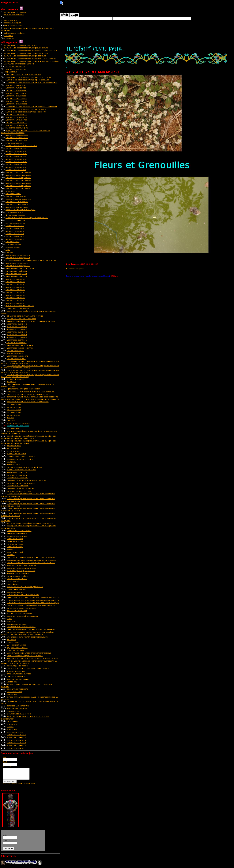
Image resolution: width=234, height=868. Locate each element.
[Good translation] (65, 15)
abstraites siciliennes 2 (16, 101)
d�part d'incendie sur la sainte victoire (25, 316)
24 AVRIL (10, 727)
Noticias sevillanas (16, 671)
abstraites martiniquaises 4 (18, 180)
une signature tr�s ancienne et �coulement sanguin (31, 557)
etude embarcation (14, 212)
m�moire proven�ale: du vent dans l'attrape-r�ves (31, 563)
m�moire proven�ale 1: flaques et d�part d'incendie (31, 321)
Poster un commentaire (75, 276)
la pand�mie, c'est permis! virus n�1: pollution (27, 109)
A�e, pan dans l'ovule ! (17, 648)
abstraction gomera (16, 359)
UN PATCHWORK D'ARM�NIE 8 (19, 714)
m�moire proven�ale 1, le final (20, 268)
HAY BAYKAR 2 (13, 694)
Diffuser (115, 276)
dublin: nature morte (16, 454)
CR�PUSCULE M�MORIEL (17, 677)
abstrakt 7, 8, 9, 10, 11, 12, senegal (21, 571)
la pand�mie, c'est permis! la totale (20, 45)
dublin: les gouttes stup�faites (21, 470)
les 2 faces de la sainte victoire (21, 627)
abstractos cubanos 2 (17, 340)
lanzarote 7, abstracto (17, 475)
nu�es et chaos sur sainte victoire (23, 595)
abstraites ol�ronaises (17, 202)
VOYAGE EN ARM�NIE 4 (16, 740)
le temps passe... (12, 247)
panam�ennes (13, 584)
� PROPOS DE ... (13, 729)
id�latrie (10, 191)
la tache (11, 555)
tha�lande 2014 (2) (15, 544)
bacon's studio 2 (14, 448)
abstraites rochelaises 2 (17, 138)
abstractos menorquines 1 (18, 266)
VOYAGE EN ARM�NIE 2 (16, 745)
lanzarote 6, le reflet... (17, 478)
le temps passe (13, 642)
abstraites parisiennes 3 (16, 85)
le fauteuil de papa (15, 650)
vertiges (11, 549)
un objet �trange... (15, 379)
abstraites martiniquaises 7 (18, 172)
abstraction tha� (15, 552)
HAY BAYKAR (12, 724)
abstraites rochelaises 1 (17, 140)
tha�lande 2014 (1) (15, 547)
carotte (9, 252)
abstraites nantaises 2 (15, 67)
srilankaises (12, 621)
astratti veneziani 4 (15, 231)
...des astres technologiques (18, 308)
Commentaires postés (75, 269)
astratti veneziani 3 (15, 234)
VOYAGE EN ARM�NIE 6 (16, 735)
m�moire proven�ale (14, 33)
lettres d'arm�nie (13, 23)
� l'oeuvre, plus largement (19, 613)
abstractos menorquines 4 (18, 255)
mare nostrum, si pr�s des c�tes (20, 210)
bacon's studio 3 (14, 446)
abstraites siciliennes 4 (16, 96)
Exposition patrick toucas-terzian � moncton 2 (28, 394)
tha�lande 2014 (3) (15, 541)
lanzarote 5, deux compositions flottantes (26, 480)
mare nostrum (11, 20)
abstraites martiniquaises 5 (18, 178)
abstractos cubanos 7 (17, 327)
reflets (10, 418)
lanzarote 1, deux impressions (20, 491)
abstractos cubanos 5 (17, 332)
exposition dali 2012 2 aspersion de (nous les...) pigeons (31, 605)
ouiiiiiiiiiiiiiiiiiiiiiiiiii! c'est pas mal (21, 456)
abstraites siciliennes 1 (16, 104)
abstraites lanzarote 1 (16, 125)
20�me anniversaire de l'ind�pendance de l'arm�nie (31, 629)
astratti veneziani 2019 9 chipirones (21, 146)
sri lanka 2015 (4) (14, 404)
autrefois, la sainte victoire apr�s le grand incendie (31, 560)
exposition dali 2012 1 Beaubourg (21, 608)
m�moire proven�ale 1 (15, 25)
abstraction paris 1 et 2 (17, 356)
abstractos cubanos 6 (17, 329)
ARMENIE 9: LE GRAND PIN (17, 709)
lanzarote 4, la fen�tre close (21, 483)
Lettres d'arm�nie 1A (15, 220)
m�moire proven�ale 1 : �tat (20, 345)
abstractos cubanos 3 (17, 337)
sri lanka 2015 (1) (14, 412)
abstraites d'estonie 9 (15, 279)
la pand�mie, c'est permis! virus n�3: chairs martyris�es (31, 83)
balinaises (11, 640)
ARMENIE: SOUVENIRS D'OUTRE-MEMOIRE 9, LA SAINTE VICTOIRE (32, 658)
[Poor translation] (74, 15)
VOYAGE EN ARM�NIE (16, 748)
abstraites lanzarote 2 (16, 123)
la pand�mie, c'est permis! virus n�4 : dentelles (27, 80)
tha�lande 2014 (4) (15, 539)
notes (9, 619)
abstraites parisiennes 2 (16, 88)
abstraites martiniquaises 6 (18, 175)
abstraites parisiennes (16, 196)
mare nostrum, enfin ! (15, 143)
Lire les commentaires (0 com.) (98, 276)
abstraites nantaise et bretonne (19, 64)
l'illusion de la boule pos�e (20, 459)
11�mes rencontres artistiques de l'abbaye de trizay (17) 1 (33, 603)
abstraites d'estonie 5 (15, 290)
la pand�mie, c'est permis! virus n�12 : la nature (26, 48)
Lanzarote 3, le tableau (18, 486)
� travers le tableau (15, 215)
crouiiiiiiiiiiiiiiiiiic (13, 194)
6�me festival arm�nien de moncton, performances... (31, 392)
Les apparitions (14, 711)
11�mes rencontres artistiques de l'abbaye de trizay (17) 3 (33, 597)
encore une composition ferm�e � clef (25, 467)
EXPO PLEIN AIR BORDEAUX (18, 706)
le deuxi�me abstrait (17, 589)
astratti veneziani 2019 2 (16, 164)
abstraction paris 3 (15, 353)
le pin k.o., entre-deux (17, 624)
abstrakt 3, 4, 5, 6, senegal (18, 573)
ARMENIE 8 (10, 38)
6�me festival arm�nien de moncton (23, 389)
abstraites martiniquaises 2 (18, 186)
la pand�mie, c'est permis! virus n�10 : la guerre (26, 53)
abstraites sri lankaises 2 (18, 423)
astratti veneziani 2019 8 (16, 148)
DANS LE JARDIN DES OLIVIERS (19, 674)
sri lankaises (13, 428)
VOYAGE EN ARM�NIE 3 (16, 743)
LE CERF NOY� (13, 682)
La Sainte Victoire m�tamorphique (22, 616)
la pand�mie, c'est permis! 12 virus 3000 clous (26, 112)
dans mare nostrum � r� (17, 128)
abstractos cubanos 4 (17, 335)
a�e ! (8, 250)
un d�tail (11, 462)
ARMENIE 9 (9, 36)
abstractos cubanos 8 (17, 324)
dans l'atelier (13, 581)
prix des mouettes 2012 (17, 611)
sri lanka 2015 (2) (14, 410)
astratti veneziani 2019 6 (16, 154)
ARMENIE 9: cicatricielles (18, 679)
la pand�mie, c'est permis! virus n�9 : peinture (25, 56)
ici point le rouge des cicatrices (21, 565)
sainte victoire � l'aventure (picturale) (25, 587)
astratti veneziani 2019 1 (16, 167)
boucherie (11, 382)
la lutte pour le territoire (19, 531)
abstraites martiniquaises (18, 188)
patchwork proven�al (17, 576)
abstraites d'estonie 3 (15, 295)
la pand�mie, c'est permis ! (16, 12)
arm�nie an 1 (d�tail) (17, 472)
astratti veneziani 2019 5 (16, 156)
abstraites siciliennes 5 (16, 93)
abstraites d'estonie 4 (15, 292)
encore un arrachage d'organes (21, 319)
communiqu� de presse (17, 666)
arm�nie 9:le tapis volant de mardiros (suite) (27, 637)
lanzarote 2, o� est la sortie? (20, 488)
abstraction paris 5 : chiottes (20, 348)
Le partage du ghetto (14, 15)
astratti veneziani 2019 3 (16, 162)
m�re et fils (11, 72)
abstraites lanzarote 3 (16, 120)
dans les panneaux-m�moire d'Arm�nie (25, 656)
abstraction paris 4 (15, 351)
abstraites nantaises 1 (16, 69)
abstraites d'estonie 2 (15, 300)
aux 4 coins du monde (16, 645)
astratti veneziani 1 (15, 239)
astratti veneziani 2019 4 (16, 159)
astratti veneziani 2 (15, 236)
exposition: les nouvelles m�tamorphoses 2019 (27, 218)
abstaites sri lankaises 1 (18, 426)
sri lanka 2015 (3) (14, 407)
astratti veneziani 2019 (16, 170)
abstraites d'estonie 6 (15, 287)
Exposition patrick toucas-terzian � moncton (28, 402)
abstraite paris (12, 242)
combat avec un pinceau (17, 689)
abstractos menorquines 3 (18, 258)
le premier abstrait (16, 592)
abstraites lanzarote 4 (16, 117)
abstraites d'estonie (15, 303)
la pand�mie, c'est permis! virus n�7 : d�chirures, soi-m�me (31, 61)
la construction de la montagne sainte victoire (29, 653)
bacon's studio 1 (14, 451)
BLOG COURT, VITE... (15, 732)
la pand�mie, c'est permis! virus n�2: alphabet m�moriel (31, 107)
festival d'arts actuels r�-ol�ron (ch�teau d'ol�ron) (31, 260)
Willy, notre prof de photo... (18, 199)
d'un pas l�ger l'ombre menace (20, 306)
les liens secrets (14, 692)
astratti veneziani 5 (15, 228)
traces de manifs (13, 244)
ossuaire (11, 420)
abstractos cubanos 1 (17, 343)
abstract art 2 (13, 464)
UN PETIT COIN (12, 721)
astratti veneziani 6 (15, 226)
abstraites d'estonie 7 (15, 284)
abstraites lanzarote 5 (16, 115)
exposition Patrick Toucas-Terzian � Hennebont (28, 669)
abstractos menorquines (17, 263)
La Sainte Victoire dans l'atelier (21, 568)
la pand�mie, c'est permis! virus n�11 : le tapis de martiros (31, 51)
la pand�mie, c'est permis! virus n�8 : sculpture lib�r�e (30, 59)
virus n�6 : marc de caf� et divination (23, 75)
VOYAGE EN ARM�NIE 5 (16, 737)
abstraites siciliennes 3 (16, 99)
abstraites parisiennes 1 (16, 91)
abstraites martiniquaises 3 (18, 183)
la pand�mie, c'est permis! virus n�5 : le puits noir (28, 77)
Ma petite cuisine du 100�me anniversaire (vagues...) (30, 523)
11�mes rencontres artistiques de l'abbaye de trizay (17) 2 (33, 600)
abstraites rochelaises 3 (17, 135)
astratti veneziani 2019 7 (16, 151)
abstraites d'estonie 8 (15, 282)
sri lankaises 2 (13, 415)
